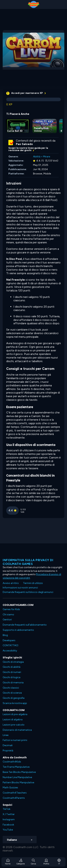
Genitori (7, 620)
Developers (9, 640)
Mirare (47, 157)
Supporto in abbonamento (18, 630)
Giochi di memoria (13, 683)
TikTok (7, 809)
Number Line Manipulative (17, 777)
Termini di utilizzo (33, 583)
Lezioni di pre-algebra (15, 714)
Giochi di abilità (12, 667)
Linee (6, 735)
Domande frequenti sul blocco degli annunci (28, 592)
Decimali (8, 745)
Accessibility (10, 651)
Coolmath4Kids (12, 762)
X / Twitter (9, 814)
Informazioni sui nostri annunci (20, 588)
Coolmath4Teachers (15, 793)
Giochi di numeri (12, 672)
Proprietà (8, 751)
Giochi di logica (12, 677)
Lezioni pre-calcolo (14, 725)
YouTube (8, 830)
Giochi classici (11, 688)
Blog (5, 635)
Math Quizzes (10, 788)
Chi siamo (8, 615)
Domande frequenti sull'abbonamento (25, 625)
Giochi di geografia (14, 698)
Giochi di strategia (13, 662)
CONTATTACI (10, 645)
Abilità (37, 157)
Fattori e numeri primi (15, 740)
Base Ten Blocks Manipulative (19, 772)
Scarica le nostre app (15, 703)
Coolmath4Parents (14, 798)
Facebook (8, 825)
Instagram (9, 819)
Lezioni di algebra (13, 720)
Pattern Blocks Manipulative (18, 782)
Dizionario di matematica (17, 730)
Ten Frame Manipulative (16, 767)
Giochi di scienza (12, 693)
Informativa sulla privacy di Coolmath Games (28, 562)
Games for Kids (11, 609)
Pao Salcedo (24, 144)
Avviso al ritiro (11, 583)
